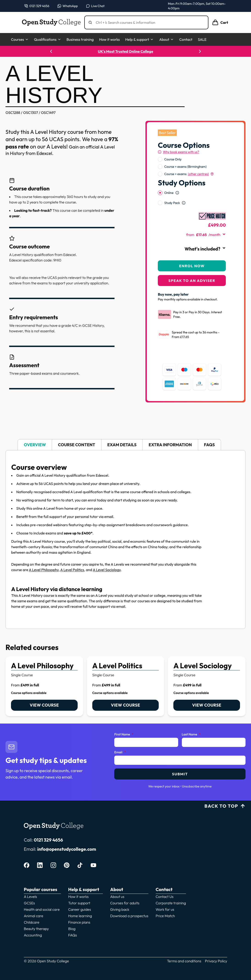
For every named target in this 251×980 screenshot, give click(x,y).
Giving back (120, 909)
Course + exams (189, 174)
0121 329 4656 (48, 840)
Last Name (191, 735)
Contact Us (165, 897)
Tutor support (79, 903)
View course (44, 705)
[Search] (148, 22)
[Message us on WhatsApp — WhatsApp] (68, 6)
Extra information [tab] (170, 445)
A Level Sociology (107, 570)
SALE (202, 39)
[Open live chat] (95, 6)
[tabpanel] (125, 540)
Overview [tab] (35, 445)
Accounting (33, 935)
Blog (72, 929)
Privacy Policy (216, 961)
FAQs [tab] (209, 445)
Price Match (165, 916)
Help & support (139, 39)
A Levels (30, 897)
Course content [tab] (76, 445)
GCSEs (29, 903)
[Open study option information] (177, 193)
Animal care (34, 916)
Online (169, 193)
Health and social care (42, 909)
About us (117, 897)
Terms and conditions (184, 961)
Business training (80, 39)
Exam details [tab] (122, 445)
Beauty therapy (36, 929)
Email (120, 752)
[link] (44, 686)
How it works (109, 39)
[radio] (160, 159)
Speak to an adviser (192, 281)
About (166, 39)
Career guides (80, 909)
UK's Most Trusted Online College (125, 51)
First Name (124, 735)
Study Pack (172, 203)
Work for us (165, 909)
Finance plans (79, 922)
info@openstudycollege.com (67, 849)
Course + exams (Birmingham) (185, 167)
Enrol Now (192, 266)
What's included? (205, 249)
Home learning (80, 916)
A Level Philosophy (44, 570)
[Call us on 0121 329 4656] (37, 6)
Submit (180, 774)
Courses (20, 39)
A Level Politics (72, 570)
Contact (186, 39)
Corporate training (171, 903)
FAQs (73, 935)
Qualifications (48, 39)
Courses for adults (125, 903)
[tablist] (125, 445)
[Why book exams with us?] (178, 152)
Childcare (32, 922)
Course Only (173, 159)
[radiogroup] (192, 167)
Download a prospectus (129, 916)
